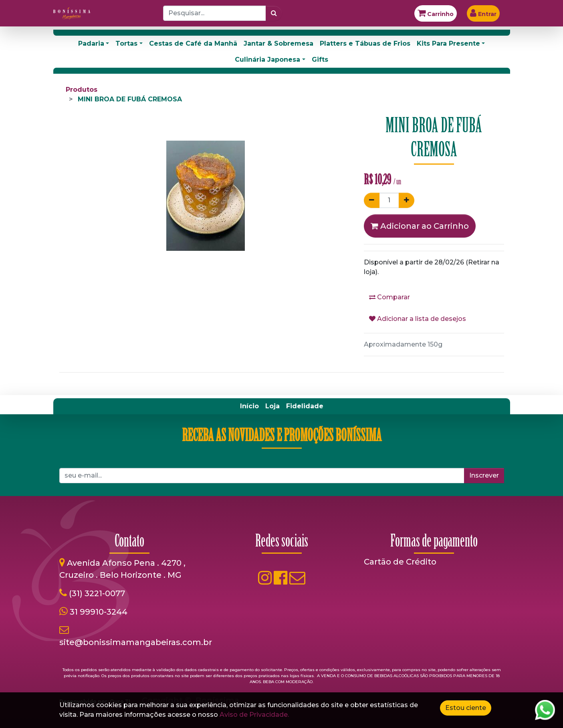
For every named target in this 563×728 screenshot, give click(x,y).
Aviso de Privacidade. (254, 715)
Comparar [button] (389, 297)
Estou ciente (466, 708)
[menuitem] (249, 406)
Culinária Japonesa (267, 59)
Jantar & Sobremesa (278, 43)
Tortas (126, 43)
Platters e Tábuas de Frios (365, 43)
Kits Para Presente (448, 43)
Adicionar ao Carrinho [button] (420, 226)
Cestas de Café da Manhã (193, 43)
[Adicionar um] (407, 200)
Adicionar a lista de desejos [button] (418, 319)
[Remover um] (372, 200)
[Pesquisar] (274, 13)
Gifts (320, 59)
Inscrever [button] (484, 475)
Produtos (82, 90)
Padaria (91, 43)
